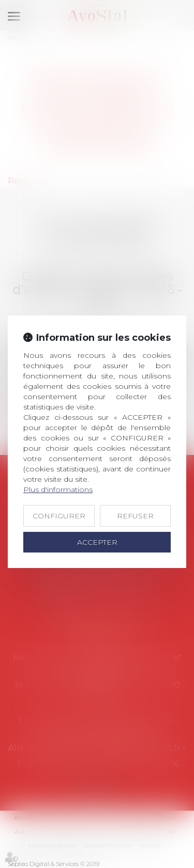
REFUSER (135, 516)
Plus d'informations (58, 490)
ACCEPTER (97, 542)
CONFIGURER (59, 516)
